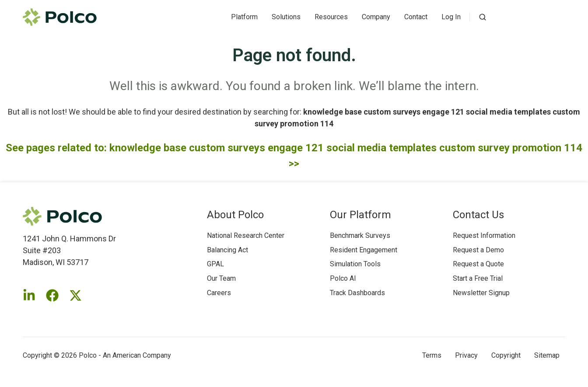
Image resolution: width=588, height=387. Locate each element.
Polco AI (343, 278)
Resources (331, 17)
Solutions (286, 17)
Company (376, 17)
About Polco (235, 215)
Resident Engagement (364, 250)
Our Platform (360, 215)
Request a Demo (478, 250)
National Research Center (246, 235)
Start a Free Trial (478, 278)
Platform (244, 17)
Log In (451, 17)
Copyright (506, 355)
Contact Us (478, 215)
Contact (416, 17)
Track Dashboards (357, 293)
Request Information (484, 235)
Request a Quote (478, 264)
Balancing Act (227, 250)
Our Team (221, 278)
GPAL (215, 264)
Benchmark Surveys (360, 235)
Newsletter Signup (481, 293)
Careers (219, 293)
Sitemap (547, 355)
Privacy (466, 355)
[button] (483, 17)
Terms (432, 355)
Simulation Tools (355, 264)
